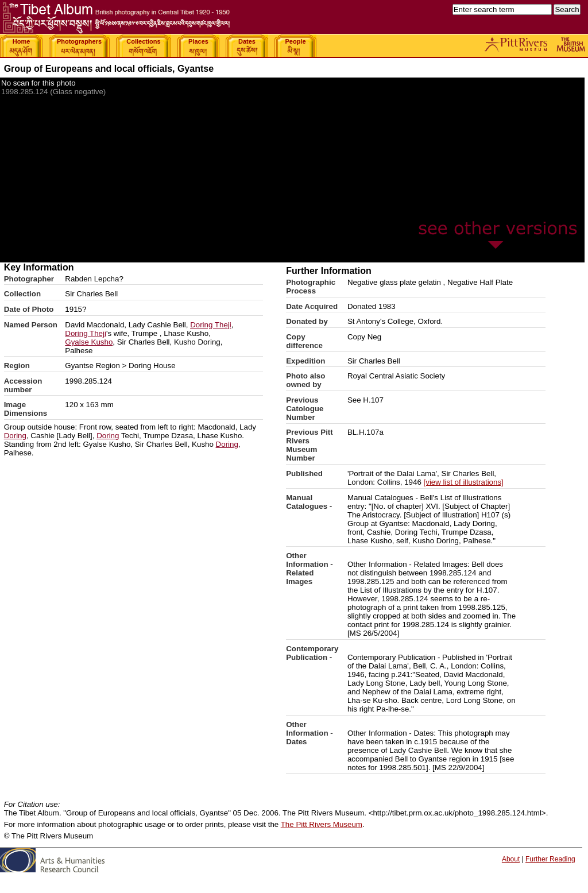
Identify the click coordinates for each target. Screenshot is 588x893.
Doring (15, 436)
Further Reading (550, 859)
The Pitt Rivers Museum (322, 824)
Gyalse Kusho (89, 342)
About (511, 859)
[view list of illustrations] (464, 482)
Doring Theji (211, 325)
